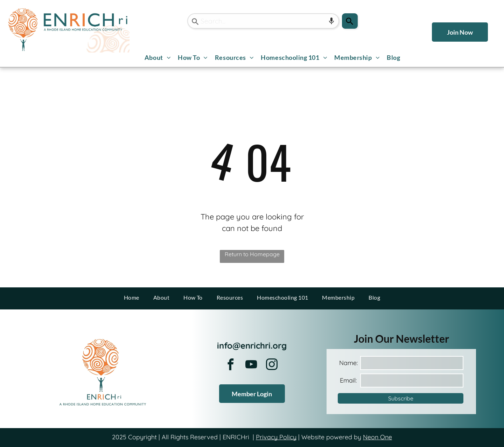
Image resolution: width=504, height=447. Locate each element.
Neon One (377, 437)
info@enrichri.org (252, 345)
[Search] (350, 21)
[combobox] (263, 21)
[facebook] (231, 366)
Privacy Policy (276, 437)
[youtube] (251, 366)
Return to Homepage (252, 254)
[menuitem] (158, 58)
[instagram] (272, 366)
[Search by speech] (331, 21)
